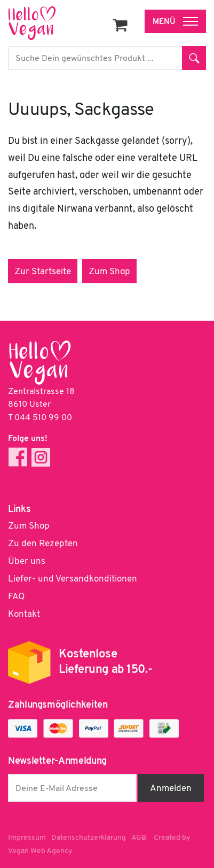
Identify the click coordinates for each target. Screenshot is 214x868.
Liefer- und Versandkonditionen (73, 579)
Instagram (41, 457)
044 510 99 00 (43, 418)
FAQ (16, 597)
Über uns (27, 561)
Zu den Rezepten (43, 544)
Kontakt (24, 614)
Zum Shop (109, 272)
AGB (139, 838)
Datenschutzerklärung (89, 838)
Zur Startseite (43, 272)
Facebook (18, 457)
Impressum (27, 838)
